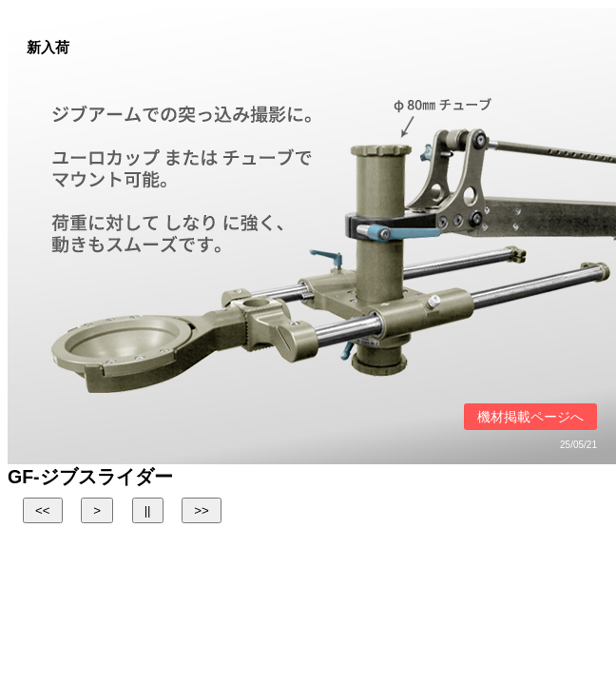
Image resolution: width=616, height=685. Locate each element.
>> (202, 510)
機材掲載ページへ (530, 417)
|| (148, 510)
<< (43, 510)
